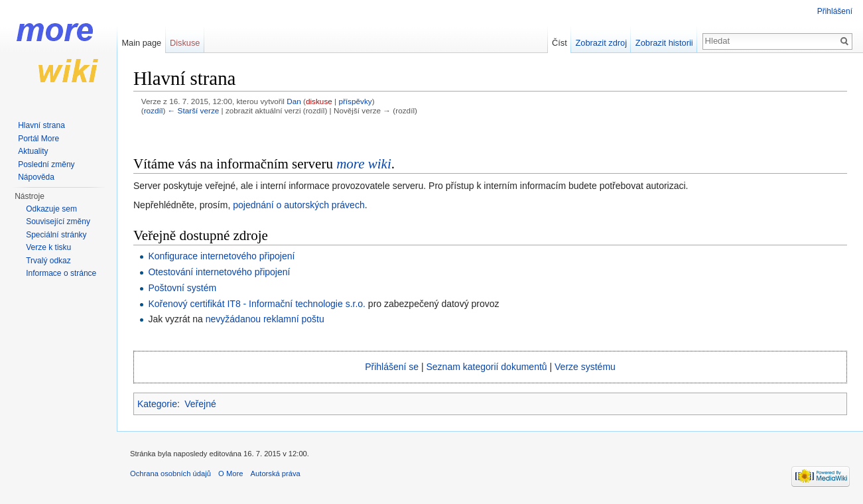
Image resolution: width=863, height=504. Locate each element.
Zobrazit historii (664, 43)
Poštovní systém (182, 288)
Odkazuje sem (51, 209)
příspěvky (355, 101)
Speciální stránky (56, 235)
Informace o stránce (61, 273)
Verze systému (585, 367)
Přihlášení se (392, 367)
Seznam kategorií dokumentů (487, 367)
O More (231, 473)
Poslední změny (46, 164)
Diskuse (185, 43)
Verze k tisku (48, 247)
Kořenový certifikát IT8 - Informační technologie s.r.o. (257, 304)
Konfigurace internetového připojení (221, 256)
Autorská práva (276, 473)
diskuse (319, 101)
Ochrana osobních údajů (170, 473)
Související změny (58, 221)
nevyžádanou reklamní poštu (265, 319)
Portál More (38, 139)
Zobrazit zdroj (602, 43)
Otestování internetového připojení (219, 272)
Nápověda (36, 177)
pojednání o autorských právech (299, 205)
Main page (141, 43)
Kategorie (157, 404)
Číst (560, 43)
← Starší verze (194, 110)
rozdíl (154, 110)
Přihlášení (835, 11)
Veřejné (200, 404)
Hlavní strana (41, 125)
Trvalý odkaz (48, 261)
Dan (294, 101)
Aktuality (33, 151)
